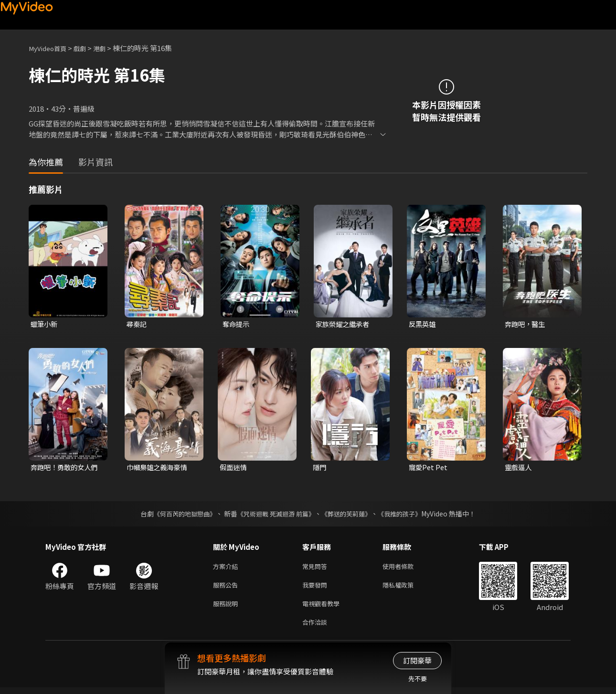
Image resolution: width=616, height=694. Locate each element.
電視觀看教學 (324, 608)
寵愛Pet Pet (429, 468)
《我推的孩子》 (407, 515)
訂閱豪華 (417, 660)
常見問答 (317, 568)
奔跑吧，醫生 (526, 324)
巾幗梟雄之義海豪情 (159, 468)
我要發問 (317, 588)
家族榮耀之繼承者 (344, 324)
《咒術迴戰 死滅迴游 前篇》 (275, 515)
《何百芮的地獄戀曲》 (179, 515)
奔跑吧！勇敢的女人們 (63, 468)
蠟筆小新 (45, 324)
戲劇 (86, 48)
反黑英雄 (423, 324)
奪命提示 (237, 324)
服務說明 (227, 608)
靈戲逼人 (519, 468)
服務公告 (227, 588)
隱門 (320, 468)
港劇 (108, 48)
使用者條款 (406, 568)
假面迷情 (234, 468)
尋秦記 (137, 324)
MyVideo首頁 (50, 48)
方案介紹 (227, 568)
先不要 (418, 678)
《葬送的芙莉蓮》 (350, 515)
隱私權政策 (406, 588)
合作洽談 (317, 628)
